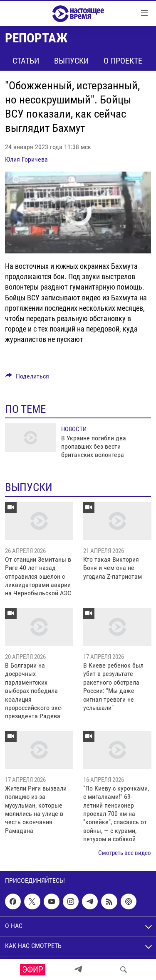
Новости (74, 429)
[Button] (27, 378)
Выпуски (71, 61)
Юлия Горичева (26, 159)
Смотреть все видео (125, 853)
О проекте (123, 61)
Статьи (26, 61)
